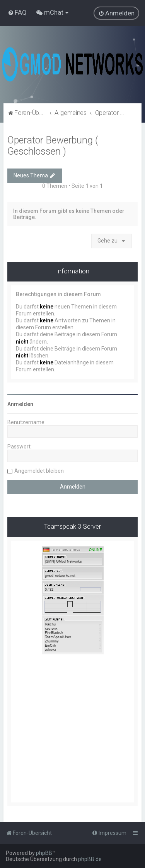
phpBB (44, 853)
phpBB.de (90, 859)
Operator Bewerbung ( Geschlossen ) (53, 146)
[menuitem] (17, 12)
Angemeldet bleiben (39, 471)
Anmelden (20, 404)
